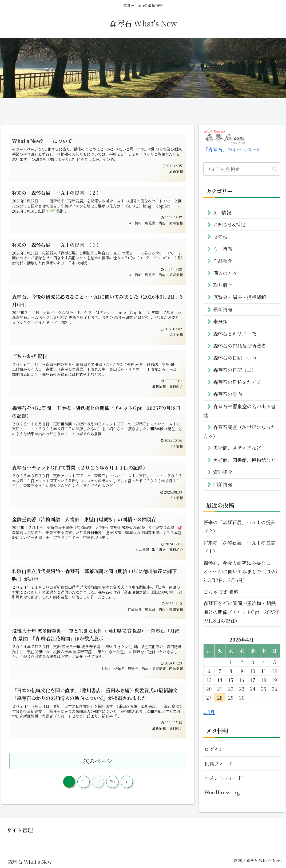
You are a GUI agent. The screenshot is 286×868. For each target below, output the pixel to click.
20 (112, 784)
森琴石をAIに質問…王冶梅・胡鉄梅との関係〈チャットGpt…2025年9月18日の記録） (241, 612)
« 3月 (209, 712)
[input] (242, 169)
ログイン (214, 749)
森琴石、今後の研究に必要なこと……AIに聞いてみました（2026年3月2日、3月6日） (240, 571)
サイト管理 (20, 830)
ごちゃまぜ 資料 (221, 592)
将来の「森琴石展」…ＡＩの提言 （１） (242, 547)
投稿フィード (219, 764)
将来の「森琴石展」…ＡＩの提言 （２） (242, 526)
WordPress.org (222, 792)
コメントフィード (223, 778)
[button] (275, 169)
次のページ (98, 763)
